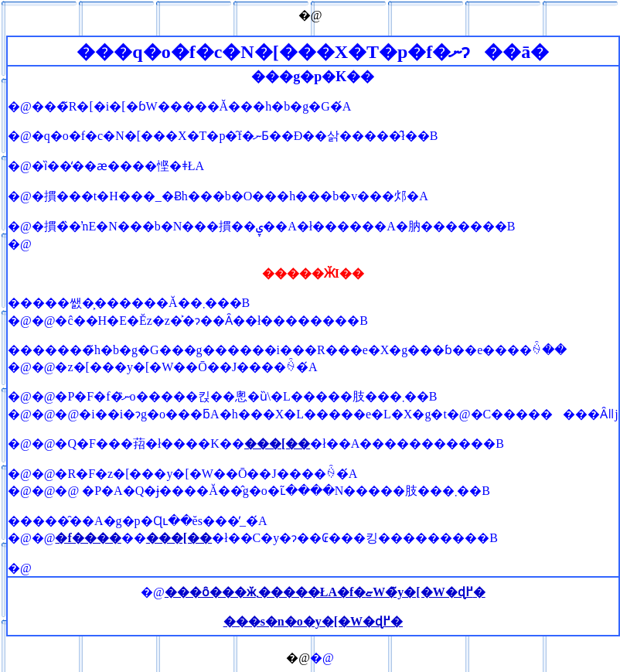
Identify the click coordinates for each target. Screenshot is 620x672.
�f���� (88, 538)
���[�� (277, 443)
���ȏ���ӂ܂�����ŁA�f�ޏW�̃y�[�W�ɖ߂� (325, 592)
